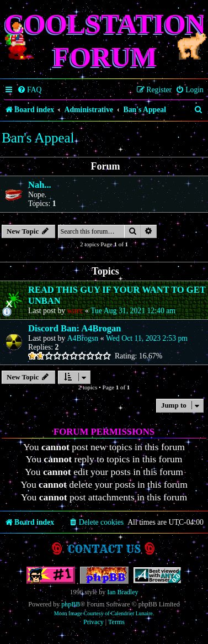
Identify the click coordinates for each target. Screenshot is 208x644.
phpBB (71, 604)
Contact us (104, 549)
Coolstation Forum (105, 40)
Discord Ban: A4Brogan (74, 328)
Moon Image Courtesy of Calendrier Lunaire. (104, 613)
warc (75, 311)
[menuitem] (30, 90)
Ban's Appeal (38, 138)
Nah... (40, 185)
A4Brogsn (83, 338)
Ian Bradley (122, 592)
